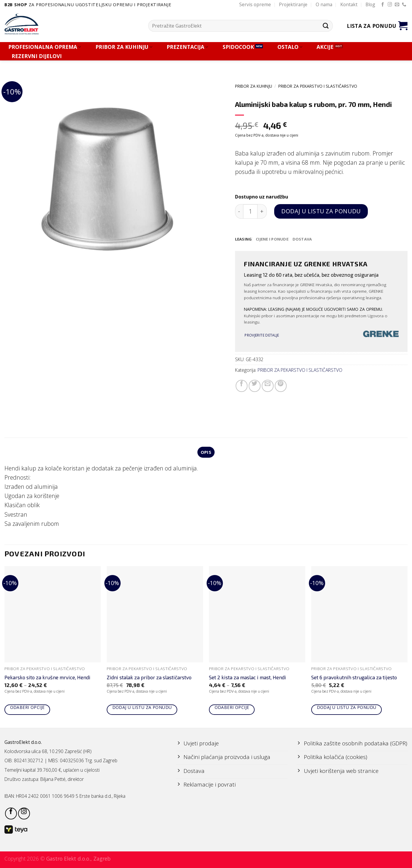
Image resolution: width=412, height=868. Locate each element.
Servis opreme (255, 4)
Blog (370, 4)
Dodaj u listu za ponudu (321, 211)
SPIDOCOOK (238, 47)
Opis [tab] (206, 453)
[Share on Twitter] (255, 386)
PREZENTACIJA (187, 47)
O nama (324, 4)
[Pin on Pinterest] (281, 386)
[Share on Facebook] (242, 386)
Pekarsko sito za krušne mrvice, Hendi (47, 678)
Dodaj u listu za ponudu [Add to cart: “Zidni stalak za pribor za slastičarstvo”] (142, 708)
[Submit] (326, 26)
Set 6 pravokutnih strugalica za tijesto (354, 678)
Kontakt (349, 4)
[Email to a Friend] (268, 386)
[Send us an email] (397, 5)
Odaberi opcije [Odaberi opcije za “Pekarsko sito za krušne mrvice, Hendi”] (27, 708)
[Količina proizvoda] (250, 211)
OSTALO (290, 47)
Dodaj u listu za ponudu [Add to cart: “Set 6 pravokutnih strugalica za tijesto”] (347, 708)
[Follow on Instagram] (390, 5)
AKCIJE (325, 47)
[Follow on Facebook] (383, 5)
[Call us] (404, 5)
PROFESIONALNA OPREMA (45, 47)
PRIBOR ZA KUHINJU (124, 47)
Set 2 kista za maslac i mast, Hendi (247, 678)
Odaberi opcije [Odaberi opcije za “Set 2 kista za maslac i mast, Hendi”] (232, 708)
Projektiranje (293, 4)
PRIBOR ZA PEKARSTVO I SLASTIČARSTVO (318, 86)
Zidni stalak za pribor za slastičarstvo (149, 678)
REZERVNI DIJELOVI (37, 56)
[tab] (244, 239)
